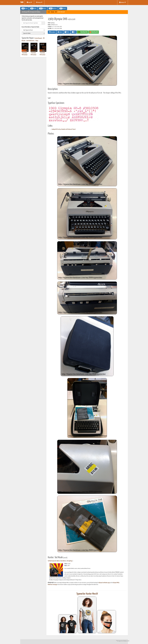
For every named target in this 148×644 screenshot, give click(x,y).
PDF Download (25, 55)
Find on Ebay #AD (82, 32)
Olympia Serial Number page (104, 583)
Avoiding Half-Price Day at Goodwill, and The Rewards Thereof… (64, 129)
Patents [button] (63, 8)
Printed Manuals (38, 38)
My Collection (63, 561)
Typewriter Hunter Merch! (87, 594)
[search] (33, 30)
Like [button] (74, 32)
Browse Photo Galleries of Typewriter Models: (31, 27)
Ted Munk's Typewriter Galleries (54, 561)
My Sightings (70, 561)
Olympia (53, 12)
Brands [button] (25, 8)
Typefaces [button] (53, 8)
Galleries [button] (43, 8)
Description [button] (52, 32)
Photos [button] (67, 32)
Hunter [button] (60, 32)
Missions (39, 2)
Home (49, 12)
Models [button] (33, 8)
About (29, 2)
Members (123, 2)
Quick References (30, 41)
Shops (37, 41)
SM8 (56, 12)
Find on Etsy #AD (94, 32)
